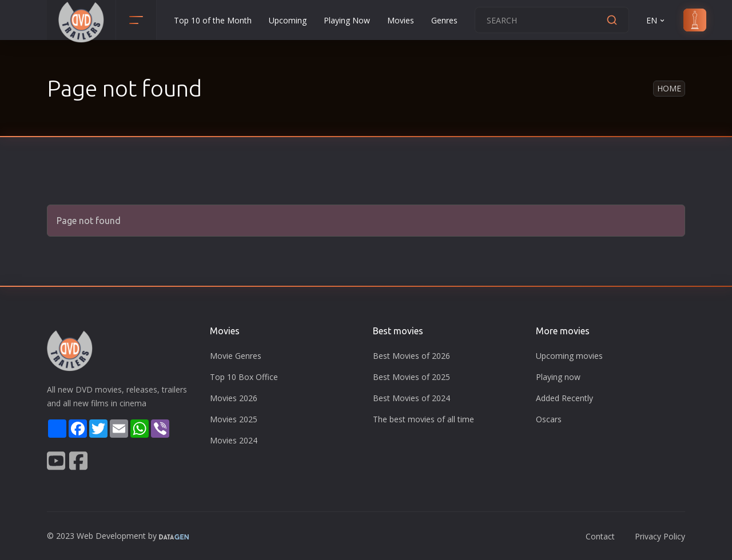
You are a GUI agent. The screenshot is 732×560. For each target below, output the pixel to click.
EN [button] (656, 20)
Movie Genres (236, 356)
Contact (600, 536)
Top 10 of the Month (213, 20)
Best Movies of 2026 (411, 356)
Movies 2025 (234, 419)
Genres (444, 20)
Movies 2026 (234, 398)
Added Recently (564, 398)
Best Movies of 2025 (411, 377)
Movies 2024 (234, 440)
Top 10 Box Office (244, 377)
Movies (401, 20)
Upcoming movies (569, 356)
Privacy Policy (660, 536)
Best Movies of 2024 (411, 398)
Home (669, 88)
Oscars (549, 419)
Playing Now (347, 20)
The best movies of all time (423, 419)
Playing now (558, 377)
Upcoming (288, 20)
